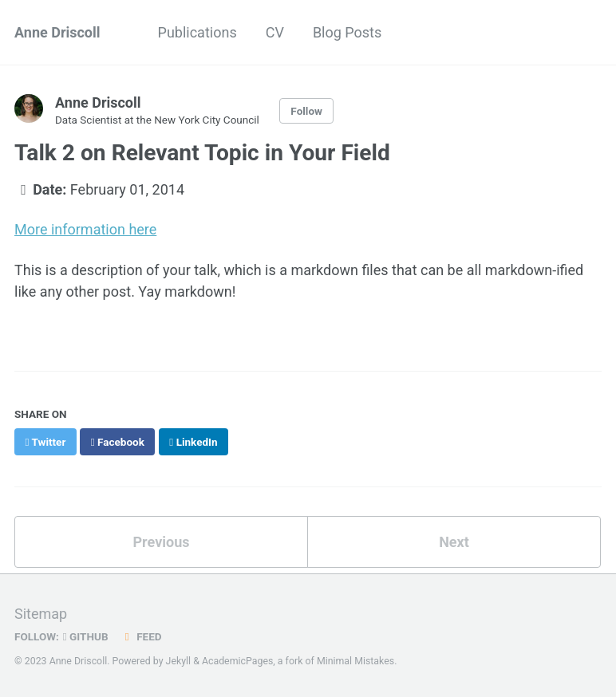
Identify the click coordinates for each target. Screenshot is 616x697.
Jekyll (179, 661)
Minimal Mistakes (355, 661)
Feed (141, 636)
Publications (197, 32)
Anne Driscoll (57, 32)
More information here (85, 229)
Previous (162, 542)
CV (275, 32)
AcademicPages (237, 661)
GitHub (86, 636)
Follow (306, 111)
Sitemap (41, 614)
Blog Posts (347, 32)
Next (454, 542)
